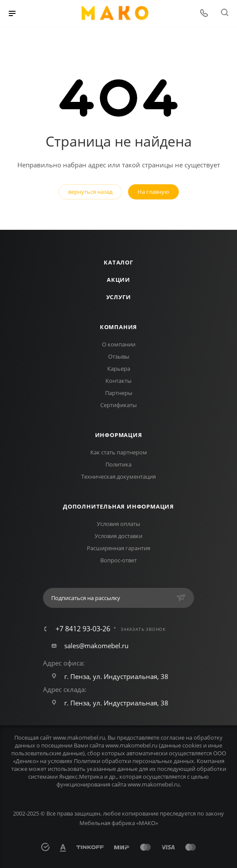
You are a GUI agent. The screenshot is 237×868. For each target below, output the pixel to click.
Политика (118, 464)
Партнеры (119, 393)
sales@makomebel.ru (96, 646)
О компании (119, 344)
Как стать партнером (119, 452)
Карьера (119, 369)
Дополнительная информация (118, 506)
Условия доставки (118, 536)
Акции (118, 280)
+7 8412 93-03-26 (83, 629)
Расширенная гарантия (118, 548)
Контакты (118, 381)
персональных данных (163, 761)
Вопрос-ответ (118, 560)
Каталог (118, 262)
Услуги (119, 297)
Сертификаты (118, 405)
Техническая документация (118, 476)
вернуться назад (90, 192)
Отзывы (119, 356)
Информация (119, 435)
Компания (118, 327)
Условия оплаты (118, 524)
